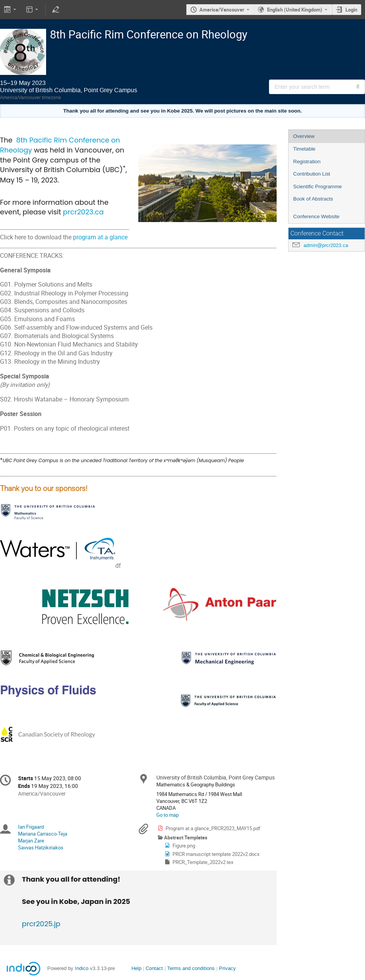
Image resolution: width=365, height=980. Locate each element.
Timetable (304, 149)
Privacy (227, 968)
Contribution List (312, 174)
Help (136, 968)
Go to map (168, 815)
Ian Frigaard (31, 827)
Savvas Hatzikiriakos (41, 847)
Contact (154, 968)
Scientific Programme (318, 187)
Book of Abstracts (313, 199)
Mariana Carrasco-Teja (43, 834)
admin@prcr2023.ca (326, 245)
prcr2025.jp (41, 924)
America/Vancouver (222, 10)
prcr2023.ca (83, 212)
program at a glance (100, 237)
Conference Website (316, 216)
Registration (307, 162)
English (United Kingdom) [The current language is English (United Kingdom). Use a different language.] (295, 10)
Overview (304, 136)
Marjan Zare (31, 841)
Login (351, 10)
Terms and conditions (191, 968)
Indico (82, 968)
